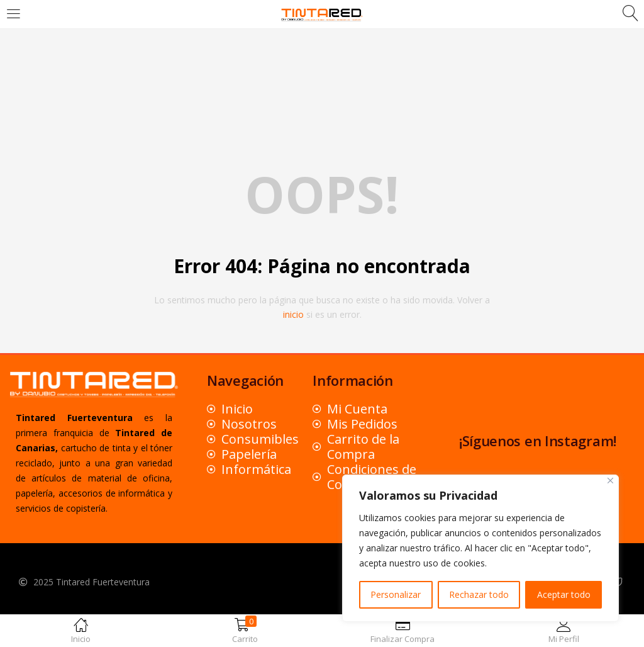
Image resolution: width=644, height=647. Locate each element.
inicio (293, 314)
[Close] (610, 481)
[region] (480, 548)
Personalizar (396, 594)
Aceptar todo (564, 594)
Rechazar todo (479, 594)
